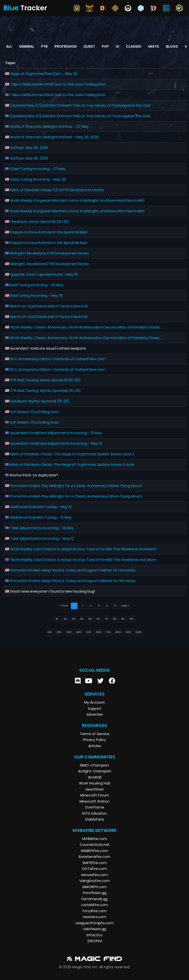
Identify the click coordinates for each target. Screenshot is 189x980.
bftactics (94, 935)
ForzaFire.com (95, 911)
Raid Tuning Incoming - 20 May (37, 285)
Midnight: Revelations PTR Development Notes (49, 253)
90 (123, 619)
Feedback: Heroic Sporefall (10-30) (40, 222)
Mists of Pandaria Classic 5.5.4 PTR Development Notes (57, 190)
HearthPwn (95, 789)
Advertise (95, 714)
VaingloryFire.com (94, 881)
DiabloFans (95, 819)
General (27, 46)
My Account (94, 702)
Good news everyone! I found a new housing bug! (53, 591)
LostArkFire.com (95, 905)
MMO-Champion (94, 765)
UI (117, 46)
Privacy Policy (94, 740)
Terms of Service (95, 734)
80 (115, 619)
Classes (134, 46)
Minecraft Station (94, 801)
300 (69, 632)
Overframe (94, 807)
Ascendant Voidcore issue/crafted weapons (48, 348)
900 (128, 632)
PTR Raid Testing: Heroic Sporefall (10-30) (45, 380)
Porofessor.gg (95, 893)
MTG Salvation (94, 813)
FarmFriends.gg (94, 899)
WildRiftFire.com (94, 851)
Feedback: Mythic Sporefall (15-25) (40, 401)
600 (99, 632)
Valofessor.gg (94, 929)
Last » (125, 606)
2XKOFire (95, 941)
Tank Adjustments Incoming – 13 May (42, 528)
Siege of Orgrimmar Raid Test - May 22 (44, 74)
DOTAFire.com (94, 869)
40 (82, 619)
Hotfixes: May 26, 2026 (29, 148)
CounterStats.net (95, 845)
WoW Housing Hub (95, 783)
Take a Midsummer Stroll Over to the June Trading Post (58, 84)
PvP (105, 46)
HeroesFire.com (94, 875)
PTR (44, 46)
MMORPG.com (95, 887)
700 (109, 632)
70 (106, 619)
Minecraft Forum (95, 795)
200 (59, 632)
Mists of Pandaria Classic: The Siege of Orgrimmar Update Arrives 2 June (72, 465)
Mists (154, 46)
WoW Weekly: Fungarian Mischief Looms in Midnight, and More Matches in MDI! (77, 200)
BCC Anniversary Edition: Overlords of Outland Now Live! (58, 359)
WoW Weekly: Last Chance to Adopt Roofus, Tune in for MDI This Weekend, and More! (83, 549)
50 (90, 619)
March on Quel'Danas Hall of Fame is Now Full (49, 306)
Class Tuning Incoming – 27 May (38, 169)
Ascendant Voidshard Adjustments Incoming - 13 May (56, 433)
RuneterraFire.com (95, 857)
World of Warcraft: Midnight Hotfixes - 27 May (49, 127)
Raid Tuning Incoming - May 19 (36, 296)
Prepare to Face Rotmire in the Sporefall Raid (48, 232)
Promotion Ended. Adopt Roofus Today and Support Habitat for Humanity (73, 570)
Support (95, 709)
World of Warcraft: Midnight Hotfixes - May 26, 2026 (54, 137)
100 (132, 619)
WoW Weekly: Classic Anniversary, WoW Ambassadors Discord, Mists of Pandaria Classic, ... (87, 327)
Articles (95, 746)
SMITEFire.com (95, 863)
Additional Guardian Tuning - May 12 (41, 507)
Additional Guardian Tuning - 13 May (41, 517)
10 (57, 619)
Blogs (172, 46)
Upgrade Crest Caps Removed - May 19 (44, 274)
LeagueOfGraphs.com (95, 923)
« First (64, 606)
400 (79, 632)
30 (74, 619)
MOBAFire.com (95, 839)
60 (98, 619)
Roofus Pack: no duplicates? (34, 475)
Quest (89, 46)
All (9, 46)
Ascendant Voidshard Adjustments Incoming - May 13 (56, 443)
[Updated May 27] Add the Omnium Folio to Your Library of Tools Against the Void (80, 105)
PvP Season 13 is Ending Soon (34, 412)
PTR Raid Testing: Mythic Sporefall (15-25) (45, 391)
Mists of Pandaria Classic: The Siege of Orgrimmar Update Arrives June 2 (72, 454)
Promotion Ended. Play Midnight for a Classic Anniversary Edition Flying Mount (76, 486)
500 (89, 632)
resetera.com (95, 917)
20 (65, 619)
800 (118, 632)
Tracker (25, 8)
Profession (66, 46)
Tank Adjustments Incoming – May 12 (42, 539)
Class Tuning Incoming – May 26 (38, 179)
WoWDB (95, 777)
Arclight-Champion (95, 771)
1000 (139, 632)
